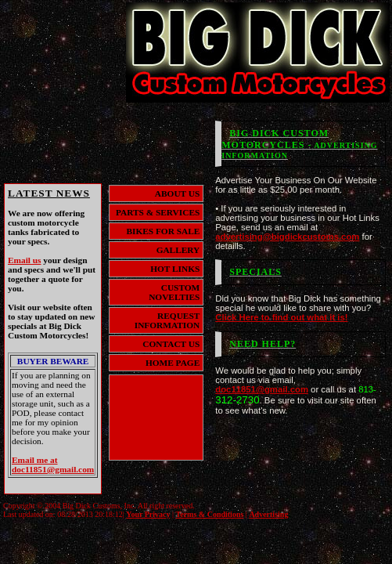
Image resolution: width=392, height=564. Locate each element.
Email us (25, 260)
